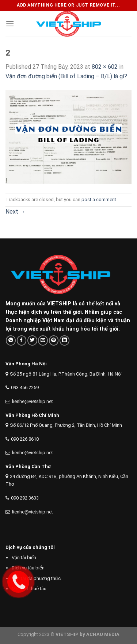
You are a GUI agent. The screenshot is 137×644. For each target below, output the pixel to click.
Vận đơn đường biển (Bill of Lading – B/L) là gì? (66, 76)
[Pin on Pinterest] (54, 340)
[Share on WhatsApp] (11, 340)
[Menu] (10, 24)
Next (16, 212)
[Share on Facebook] (22, 340)
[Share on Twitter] (32, 340)
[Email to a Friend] (43, 340)
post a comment (99, 199)
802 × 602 (105, 67)
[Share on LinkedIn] (64, 340)
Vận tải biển (24, 558)
